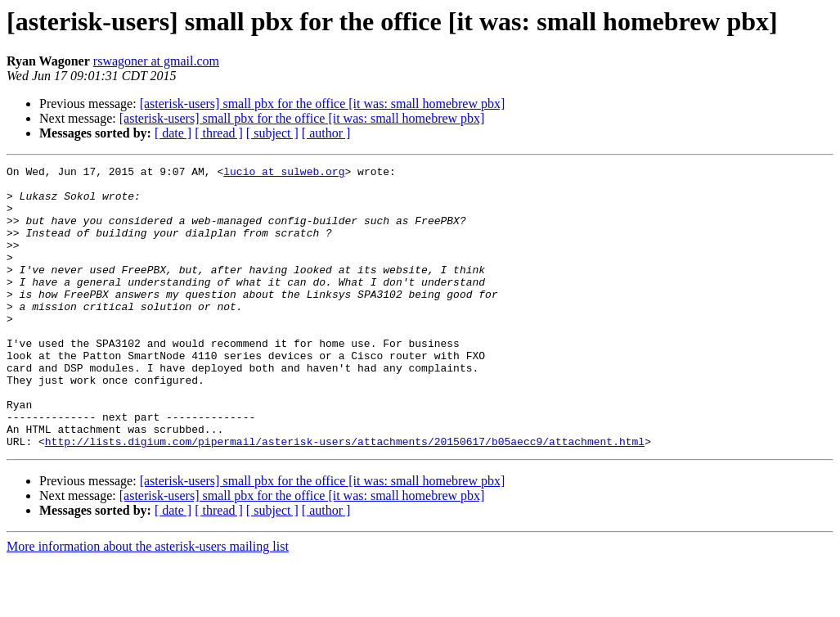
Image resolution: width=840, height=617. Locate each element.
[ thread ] (219, 133)
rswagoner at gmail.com (156, 61)
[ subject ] (272, 133)
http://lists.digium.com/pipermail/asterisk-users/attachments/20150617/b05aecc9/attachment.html (345, 498)
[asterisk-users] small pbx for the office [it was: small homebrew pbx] (323, 104)
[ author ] (326, 133)
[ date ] (173, 133)
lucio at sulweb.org (284, 173)
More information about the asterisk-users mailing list (148, 603)
